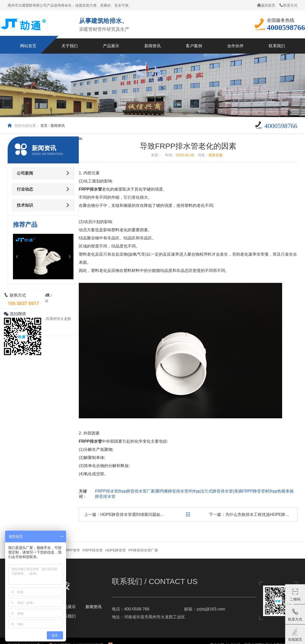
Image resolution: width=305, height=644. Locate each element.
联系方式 (288, 5)
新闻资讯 (58, 126)
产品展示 (68, 607)
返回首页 (266, 5)
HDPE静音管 (116, 550)
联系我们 (68, 616)
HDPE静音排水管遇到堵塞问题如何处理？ (139, 515)
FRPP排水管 (93, 550)
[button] (17, 256)
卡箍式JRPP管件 (67, 550)
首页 (44, 126)
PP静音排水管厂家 (143, 550)
